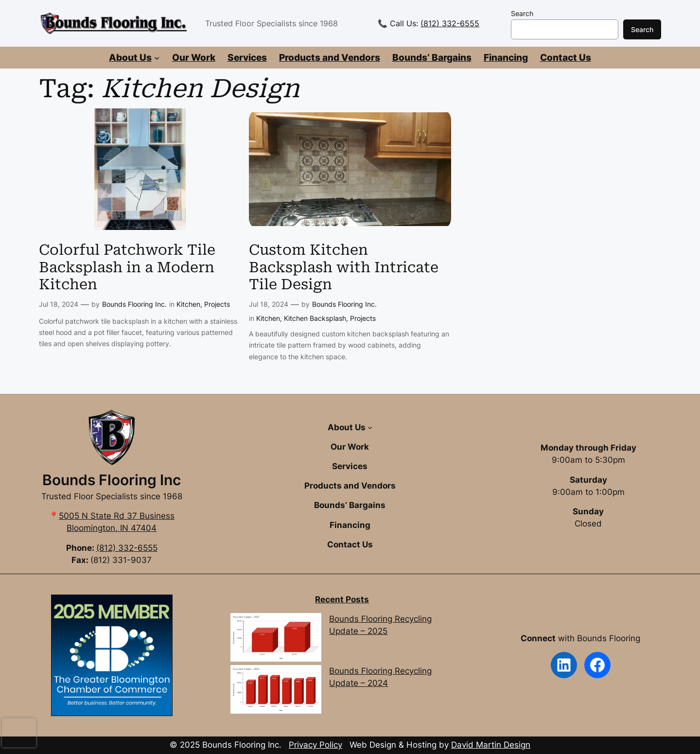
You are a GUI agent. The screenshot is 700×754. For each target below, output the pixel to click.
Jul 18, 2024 (59, 304)
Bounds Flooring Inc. (134, 304)
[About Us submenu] (157, 58)
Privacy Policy (315, 745)
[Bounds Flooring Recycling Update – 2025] (276, 639)
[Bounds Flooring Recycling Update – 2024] (276, 691)
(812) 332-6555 (450, 23)
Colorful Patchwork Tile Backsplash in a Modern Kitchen (127, 267)
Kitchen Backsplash (315, 318)
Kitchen (188, 304)
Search (522, 13)
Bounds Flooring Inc (112, 480)
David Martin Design (491, 745)
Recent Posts (342, 599)
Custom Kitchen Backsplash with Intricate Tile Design (344, 267)
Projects (217, 304)
